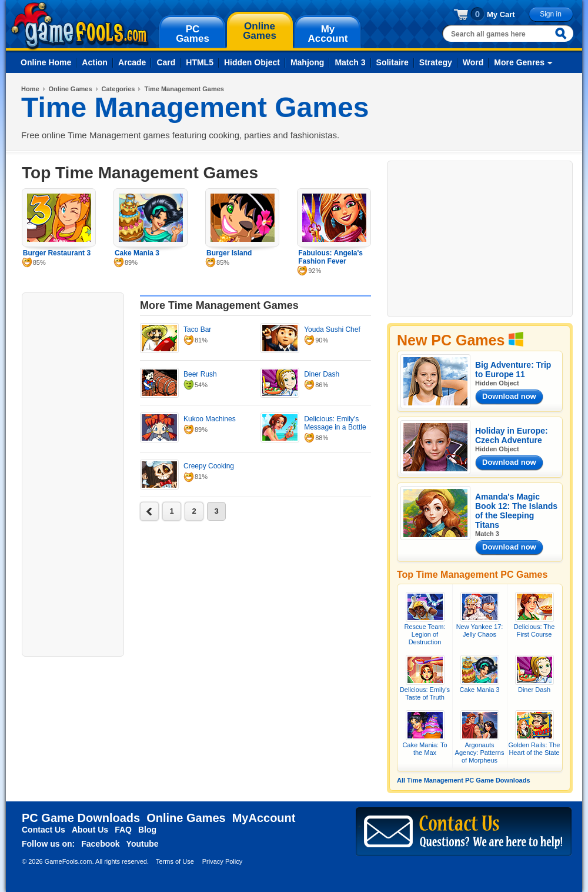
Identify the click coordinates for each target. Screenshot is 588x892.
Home (30, 89)
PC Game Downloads (81, 818)
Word (473, 62)
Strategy (436, 62)
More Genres (519, 62)
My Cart (501, 14)
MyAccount (264, 818)
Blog (147, 830)
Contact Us (44, 830)
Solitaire (392, 62)
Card (166, 62)
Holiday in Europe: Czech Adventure (512, 435)
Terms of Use (175, 861)
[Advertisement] (73, 473)
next (149, 511)
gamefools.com (80, 26)
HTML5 (200, 62)
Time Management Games (184, 89)
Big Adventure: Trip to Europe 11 (513, 370)
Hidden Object (252, 62)
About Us (90, 830)
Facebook (100, 844)
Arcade (132, 62)
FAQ (123, 830)
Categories (118, 89)
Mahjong (308, 62)
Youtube (143, 844)
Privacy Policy (222, 861)
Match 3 (350, 62)
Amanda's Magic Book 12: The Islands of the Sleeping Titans (516, 511)
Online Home (46, 62)
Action (95, 62)
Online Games (71, 89)
